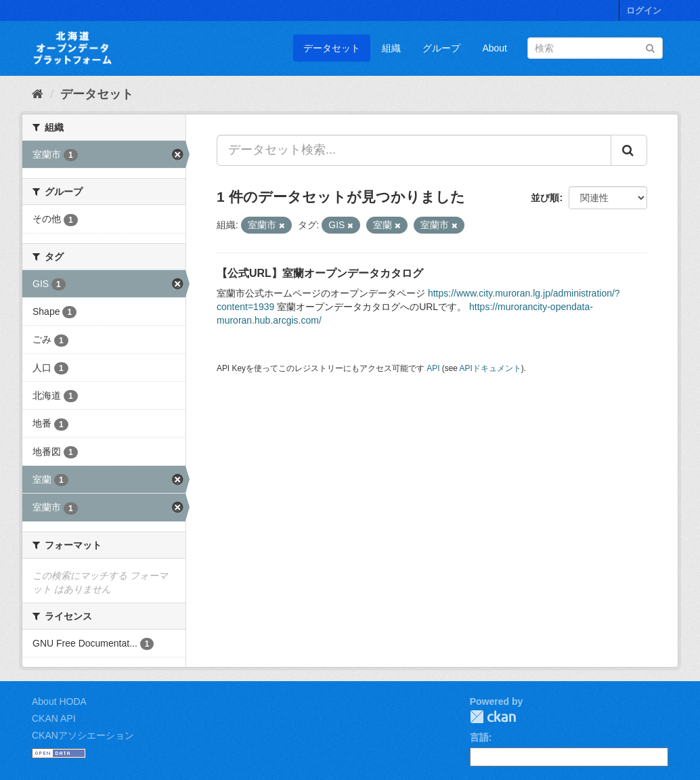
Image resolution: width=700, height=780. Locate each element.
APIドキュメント (490, 368)
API (433, 368)
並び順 (545, 198)
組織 (391, 48)
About (495, 48)
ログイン (644, 10)
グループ (441, 48)
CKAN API (54, 718)
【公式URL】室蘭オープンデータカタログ (320, 273)
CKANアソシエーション (83, 735)
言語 (479, 737)
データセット (332, 48)
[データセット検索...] (414, 150)
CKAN (493, 717)
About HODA (59, 701)
